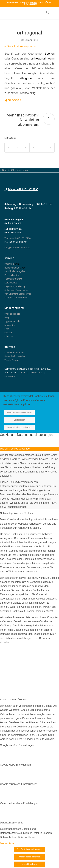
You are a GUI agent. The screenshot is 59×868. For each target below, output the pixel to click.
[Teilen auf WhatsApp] (25, 148)
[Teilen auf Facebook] (9, 148)
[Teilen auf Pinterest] (34, 148)
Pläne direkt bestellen (15, 356)
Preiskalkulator (12, 275)
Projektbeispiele (12, 314)
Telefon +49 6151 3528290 (23, 189)
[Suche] (46, 13)
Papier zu (9, 264)
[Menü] (53, 13)
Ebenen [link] (49, 54)
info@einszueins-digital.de (17, 248)
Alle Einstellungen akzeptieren (19, 412)
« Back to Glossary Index (20, 46)
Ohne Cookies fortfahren (29, 857)
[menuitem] (46, 13)
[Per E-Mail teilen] (50, 148)
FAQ (7, 329)
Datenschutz (36, 373)
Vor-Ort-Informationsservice (18, 294)
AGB (23, 373)
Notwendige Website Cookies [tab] (16, 513)
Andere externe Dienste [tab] (13, 700)
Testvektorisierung (13, 279)
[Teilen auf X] (17, 148)
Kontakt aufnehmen (14, 353)
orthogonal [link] (38, 58)
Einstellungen (19, 420)
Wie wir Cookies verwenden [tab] (15, 449)
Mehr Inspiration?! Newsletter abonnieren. (23, 120)
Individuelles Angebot (15, 271)
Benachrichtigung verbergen (19, 427)
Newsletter (10, 325)
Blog (7, 318)
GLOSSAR (13, 100)
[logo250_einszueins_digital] (24, 13)
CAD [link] (17, 264)
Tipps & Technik (12, 321)
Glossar (8, 333)
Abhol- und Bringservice (16, 290)
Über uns (9, 336)
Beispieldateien (12, 268)
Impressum (10, 376)
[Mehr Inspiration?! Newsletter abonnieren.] (49, 119)
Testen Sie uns (12, 360)
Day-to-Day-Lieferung (15, 286)
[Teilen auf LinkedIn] (42, 148)
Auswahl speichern (29, 864)
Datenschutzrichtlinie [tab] (12, 823)
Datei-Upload (11, 283)
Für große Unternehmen (16, 298)
